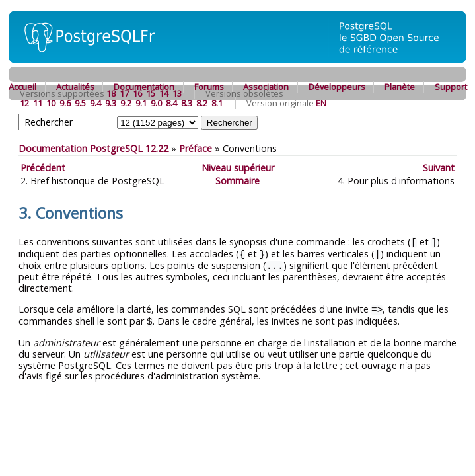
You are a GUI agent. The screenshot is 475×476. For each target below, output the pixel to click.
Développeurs (337, 87)
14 (164, 93)
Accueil (22, 87)
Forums (209, 87)
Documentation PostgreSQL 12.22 (93, 148)
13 (177, 93)
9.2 (126, 103)
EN (321, 103)
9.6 (65, 103)
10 (51, 103)
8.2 (202, 103)
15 (151, 93)
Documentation (144, 87)
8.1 (217, 103)
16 (137, 93)
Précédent (43, 168)
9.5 (80, 103)
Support (451, 87)
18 (111, 93)
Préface (196, 148)
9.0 (156, 103)
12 (24, 103)
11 (38, 103)
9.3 (111, 103)
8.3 (187, 103)
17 (124, 93)
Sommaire (237, 181)
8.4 (171, 103)
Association (266, 87)
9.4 (95, 103)
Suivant (439, 168)
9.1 (141, 103)
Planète (400, 87)
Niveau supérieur (238, 168)
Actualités (75, 87)
